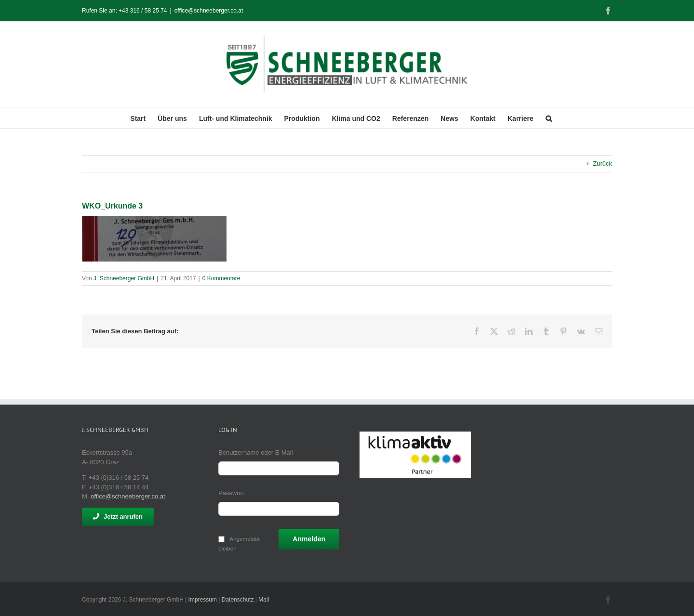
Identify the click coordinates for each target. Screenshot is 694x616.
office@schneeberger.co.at (209, 11)
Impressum (203, 600)
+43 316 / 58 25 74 (143, 11)
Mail (264, 600)
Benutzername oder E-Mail (256, 452)
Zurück (602, 164)
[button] (549, 118)
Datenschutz (238, 600)
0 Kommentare (221, 278)
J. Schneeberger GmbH (124, 278)
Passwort (231, 493)
